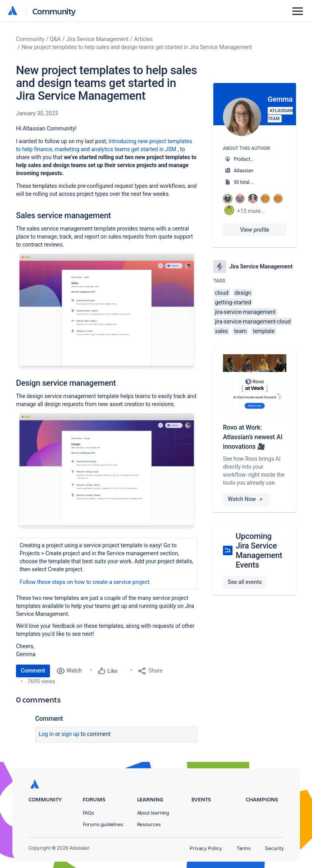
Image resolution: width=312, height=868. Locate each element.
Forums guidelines (103, 824)
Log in (46, 734)
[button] (107, 312)
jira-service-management (245, 312)
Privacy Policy (206, 848)
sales (221, 331)
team (240, 331)
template (264, 331)
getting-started (233, 302)
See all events (245, 582)
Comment (33, 671)
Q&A (55, 39)
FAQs (88, 813)
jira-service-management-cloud (253, 322)
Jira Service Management (97, 39)
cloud (222, 293)
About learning (153, 813)
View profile (255, 230)
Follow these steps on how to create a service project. (85, 582)
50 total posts (248, 182)
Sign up (71, 734)
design (243, 293)
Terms (244, 848)
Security (274, 848)
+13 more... (251, 211)
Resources (149, 824)
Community (54, 11)
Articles (144, 39)
